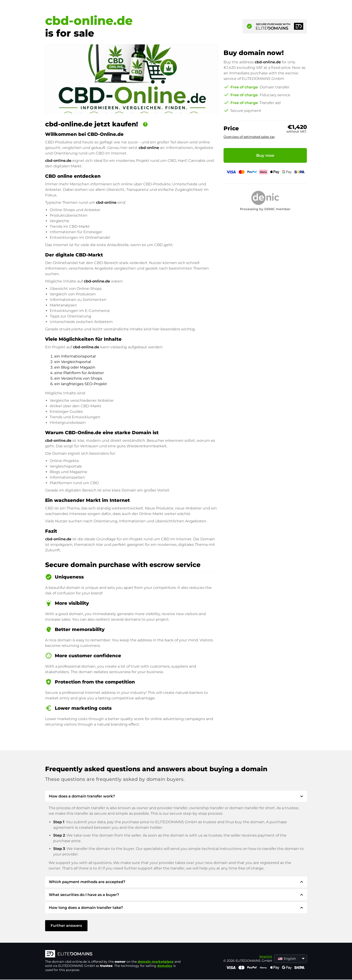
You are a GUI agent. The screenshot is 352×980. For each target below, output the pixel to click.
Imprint (266, 957)
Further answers (66, 926)
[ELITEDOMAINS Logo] (114, 954)
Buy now (265, 155)
